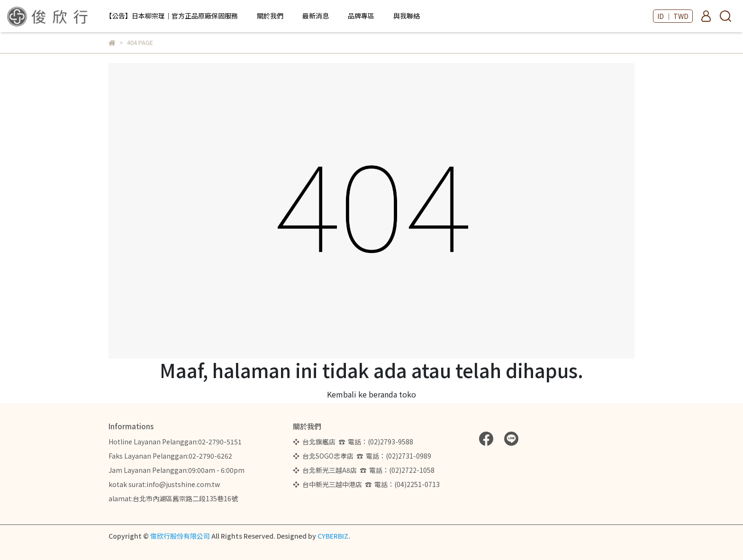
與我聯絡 (407, 16)
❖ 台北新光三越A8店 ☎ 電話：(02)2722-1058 (364, 470)
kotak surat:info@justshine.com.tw (164, 484)
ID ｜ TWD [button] (673, 16)
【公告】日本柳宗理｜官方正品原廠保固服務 (172, 16)
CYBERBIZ (333, 536)
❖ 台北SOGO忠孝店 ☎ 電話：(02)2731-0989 (362, 456)
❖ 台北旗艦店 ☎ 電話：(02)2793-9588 (354, 442)
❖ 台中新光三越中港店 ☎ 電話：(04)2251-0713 (366, 484)
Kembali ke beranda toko (371, 394)
